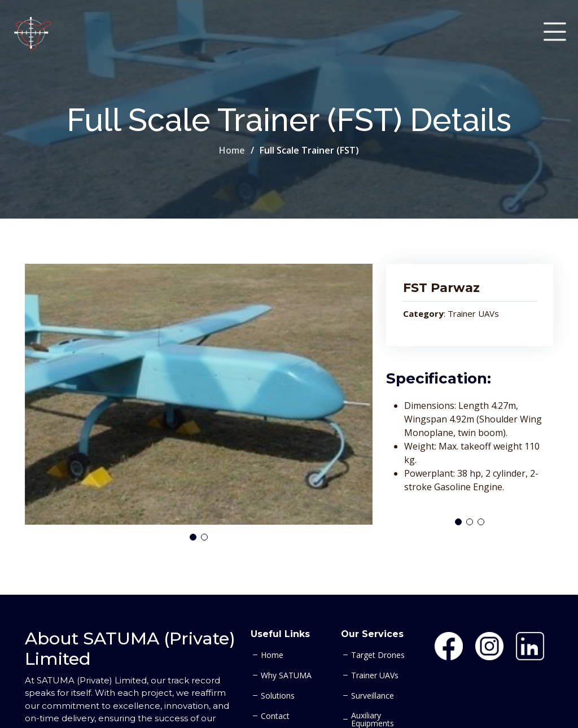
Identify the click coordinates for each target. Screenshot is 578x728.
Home (232, 150)
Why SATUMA (286, 675)
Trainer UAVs (375, 675)
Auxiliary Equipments (373, 720)
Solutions (278, 696)
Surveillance (373, 696)
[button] (193, 537)
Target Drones (378, 655)
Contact (275, 716)
